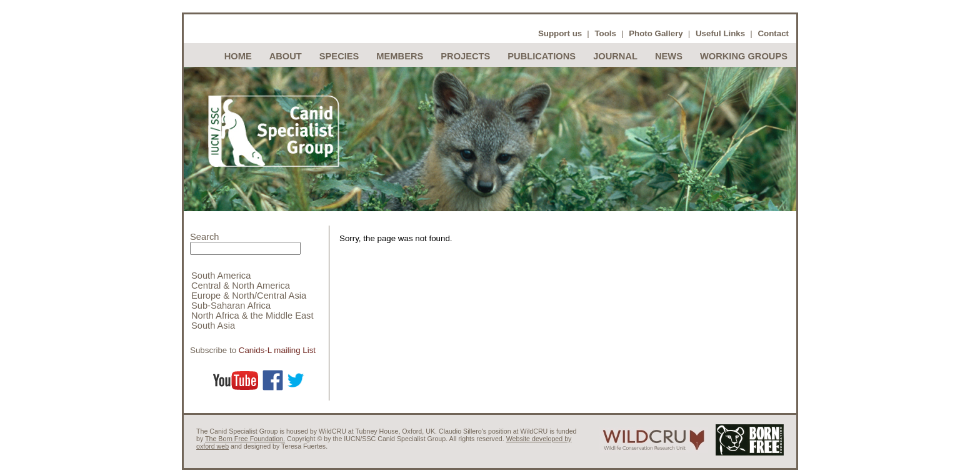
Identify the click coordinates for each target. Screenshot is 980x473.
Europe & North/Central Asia (249, 296)
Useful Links (720, 33)
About (286, 56)
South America (221, 276)
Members (400, 56)
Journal (615, 56)
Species (339, 56)
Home (238, 56)
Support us (560, 33)
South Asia (213, 326)
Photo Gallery (656, 33)
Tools (605, 33)
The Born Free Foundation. (245, 439)
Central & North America (241, 286)
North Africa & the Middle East (252, 316)
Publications (542, 56)
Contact (773, 33)
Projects (465, 56)
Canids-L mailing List (277, 350)
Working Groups (744, 56)
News (669, 56)
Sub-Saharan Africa (231, 306)
